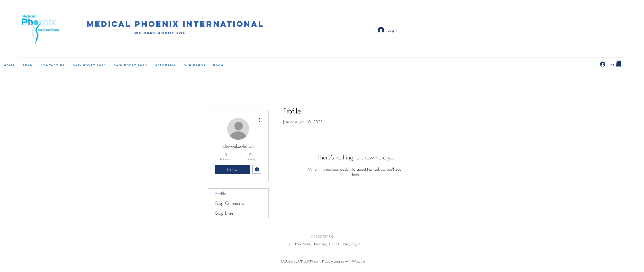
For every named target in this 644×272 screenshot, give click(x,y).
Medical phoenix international (175, 24)
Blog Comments (230, 203)
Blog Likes (224, 213)
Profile (221, 193)
